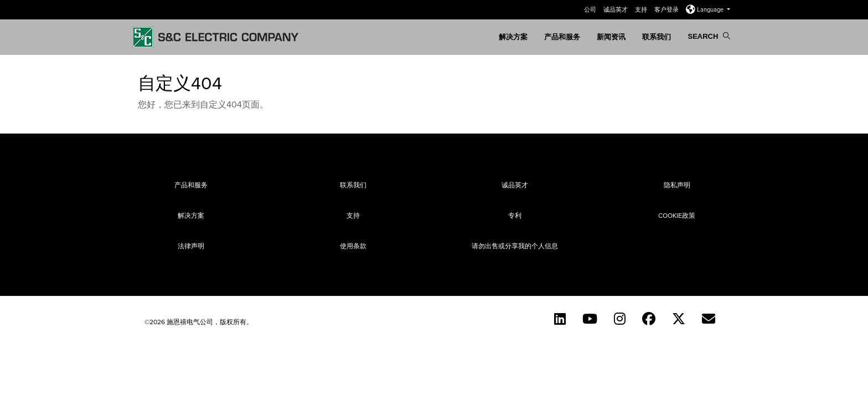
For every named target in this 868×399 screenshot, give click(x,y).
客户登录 (667, 9)
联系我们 (657, 37)
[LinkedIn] (560, 319)
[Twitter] (679, 319)
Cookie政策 (677, 215)
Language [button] (706, 9)
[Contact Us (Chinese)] (709, 319)
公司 (591, 9)
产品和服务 (562, 37)
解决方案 (513, 37)
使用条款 (353, 246)
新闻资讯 (611, 37)
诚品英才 (616, 9)
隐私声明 (677, 185)
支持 (642, 9)
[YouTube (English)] (590, 319)
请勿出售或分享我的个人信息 (515, 246)
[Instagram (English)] (620, 319)
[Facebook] (649, 319)
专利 (515, 215)
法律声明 (191, 246)
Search (709, 36)
